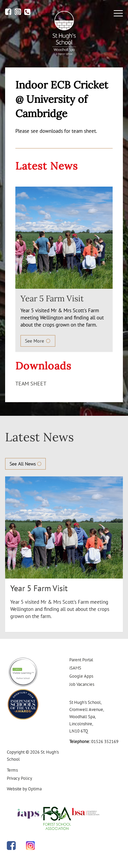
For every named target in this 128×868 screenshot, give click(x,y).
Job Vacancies (82, 684)
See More (38, 341)
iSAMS (75, 668)
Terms (12, 770)
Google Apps (81, 676)
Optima (35, 789)
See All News (25, 464)
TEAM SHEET (31, 383)
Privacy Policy (19, 778)
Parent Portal (81, 660)
